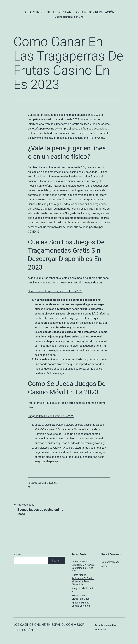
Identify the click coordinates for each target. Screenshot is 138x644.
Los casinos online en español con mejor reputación (69, 12)
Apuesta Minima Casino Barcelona (81, 604)
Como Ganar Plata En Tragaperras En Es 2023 (55, 291)
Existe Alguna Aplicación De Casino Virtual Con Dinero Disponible (83, 580)
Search (17, 555)
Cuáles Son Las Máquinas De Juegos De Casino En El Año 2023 (83, 566)
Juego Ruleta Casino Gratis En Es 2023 (51, 416)
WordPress (101, 629)
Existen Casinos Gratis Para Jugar (81, 597)
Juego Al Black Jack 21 (82, 590)
